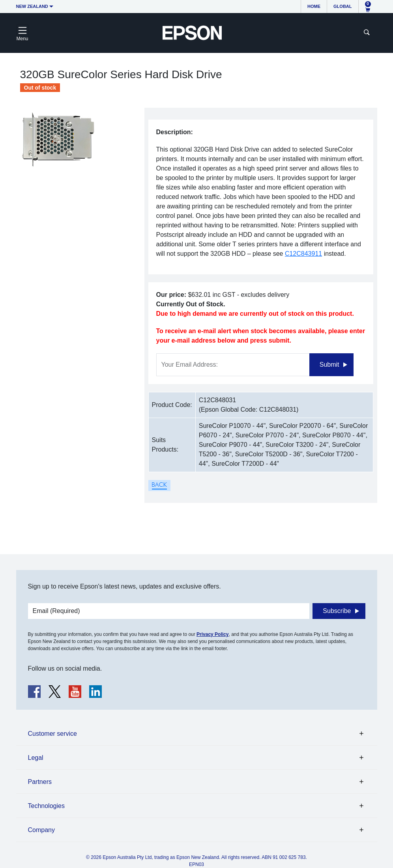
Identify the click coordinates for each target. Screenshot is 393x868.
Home (314, 6)
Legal (36, 758)
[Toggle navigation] (22, 33)
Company (41, 830)
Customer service (52, 734)
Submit (329, 365)
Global (342, 6)
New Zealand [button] (32, 6)
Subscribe (337, 611)
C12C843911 (303, 254)
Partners (40, 782)
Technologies (46, 806)
